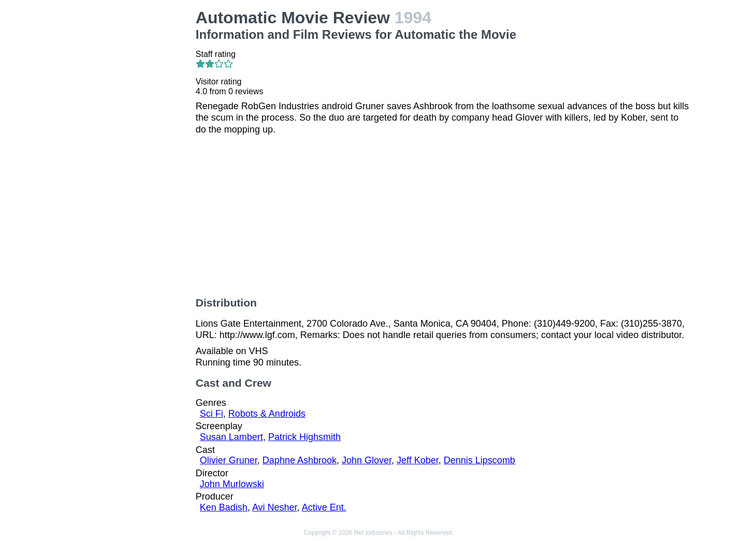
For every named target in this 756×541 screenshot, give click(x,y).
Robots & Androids (267, 414)
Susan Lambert (231, 437)
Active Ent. (324, 507)
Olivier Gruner (229, 460)
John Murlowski (232, 484)
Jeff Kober (418, 460)
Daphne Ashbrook (300, 460)
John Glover (367, 460)
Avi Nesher (275, 507)
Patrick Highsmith (304, 437)
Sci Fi (212, 414)
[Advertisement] (132, 164)
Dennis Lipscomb (479, 460)
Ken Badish (224, 507)
